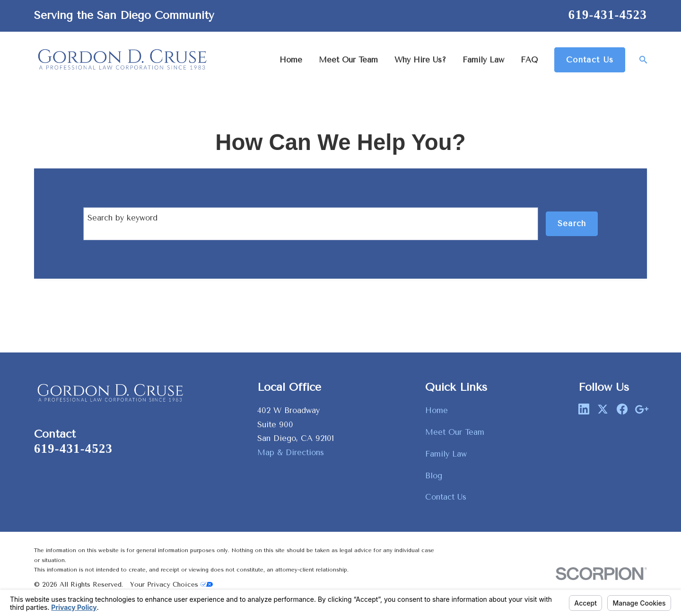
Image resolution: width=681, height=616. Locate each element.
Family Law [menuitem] (483, 60)
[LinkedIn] (584, 409)
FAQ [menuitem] (529, 60)
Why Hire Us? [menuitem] (420, 60)
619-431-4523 (608, 15)
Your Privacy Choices (171, 584)
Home (437, 410)
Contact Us (590, 60)
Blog (434, 476)
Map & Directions (291, 453)
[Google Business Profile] (642, 409)
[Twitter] (603, 409)
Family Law (446, 454)
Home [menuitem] (291, 60)
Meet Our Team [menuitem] (348, 60)
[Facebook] (622, 409)
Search (572, 224)
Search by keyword (122, 218)
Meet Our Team (455, 432)
